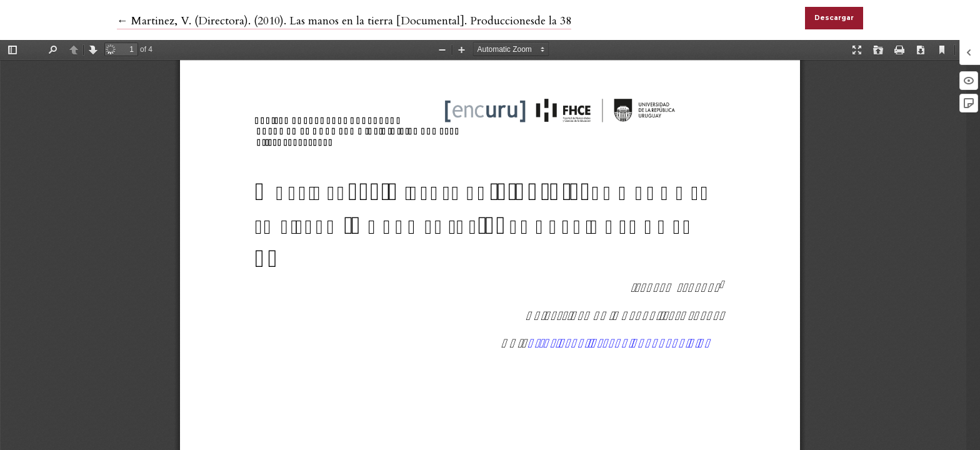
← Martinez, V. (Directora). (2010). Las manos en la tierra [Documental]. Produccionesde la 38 (344, 21)
